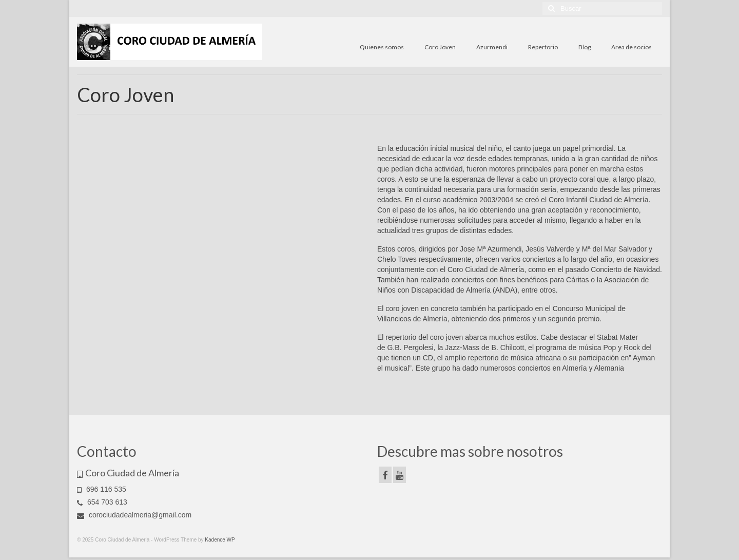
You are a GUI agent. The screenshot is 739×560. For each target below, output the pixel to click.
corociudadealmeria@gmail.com (134, 515)
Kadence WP (220, 540)
